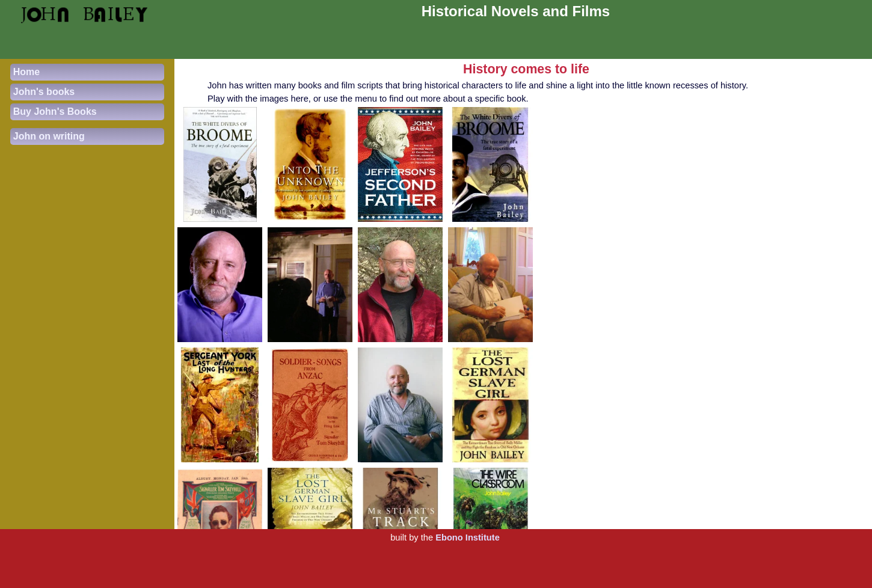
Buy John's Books (55, 112)
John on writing (49, 136)
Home (26, 72)
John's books (44, 92)
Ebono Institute (468, 537)
